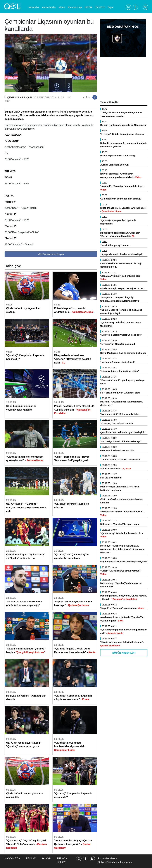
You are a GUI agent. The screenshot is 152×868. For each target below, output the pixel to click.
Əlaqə (46, 858)
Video (62, 7)
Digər (111, 7)
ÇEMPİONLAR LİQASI (20, 98)
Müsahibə (34, 7)
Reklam (31, 858)
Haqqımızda (12, 858)
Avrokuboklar (49, 7)
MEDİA (89, 7)
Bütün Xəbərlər (124, 653)
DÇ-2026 (100, 7)
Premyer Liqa (75, 7)
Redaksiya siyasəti (108, 858)
